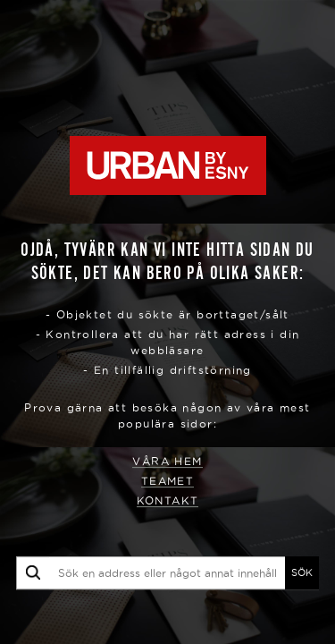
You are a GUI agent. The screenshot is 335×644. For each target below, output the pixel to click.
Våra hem (167, 461)
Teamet (167, 481)
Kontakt (168, 500)
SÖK (302, 572)
